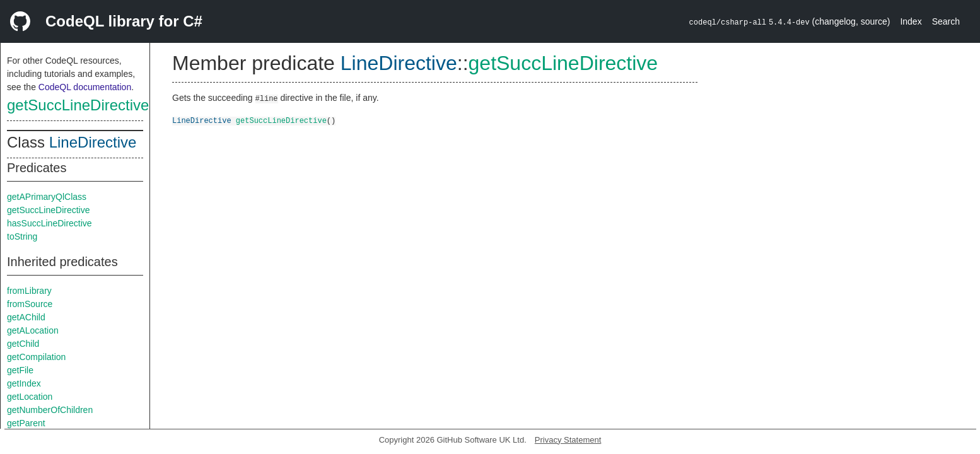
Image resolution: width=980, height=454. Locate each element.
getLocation (30, 397)
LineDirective (93, 142)
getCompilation (36, 357)
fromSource (30, 304)
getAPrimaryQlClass (47, 197)
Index (911, 21)
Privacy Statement (568, 440)
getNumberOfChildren (50, 410)
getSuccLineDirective (78, 105)
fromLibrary (29, 291)
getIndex (24, 383)
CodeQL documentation (85, 87)
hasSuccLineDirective (50, 223)
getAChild (26, 317)
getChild (23, 344)
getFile (20, 370)
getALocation (33, 330)
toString (22, 236)
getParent (26, 423)
